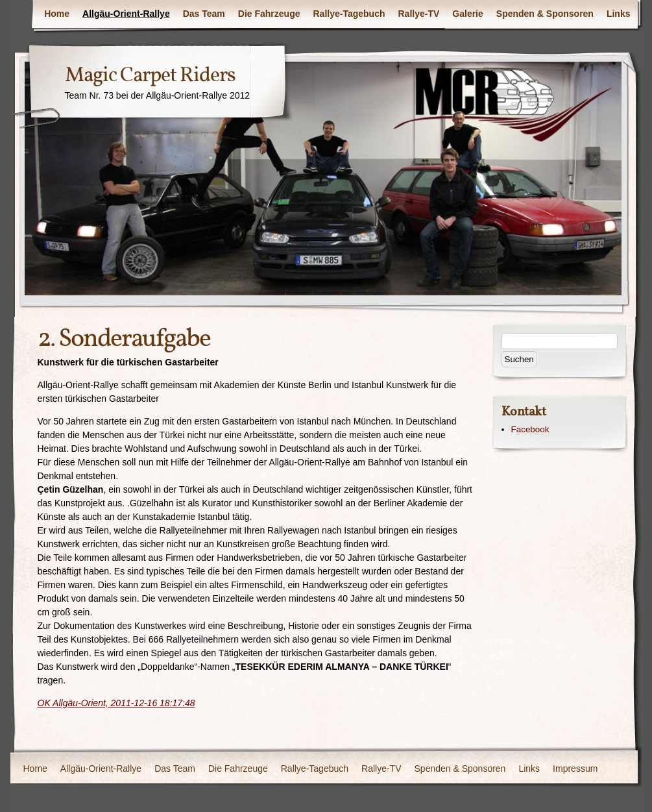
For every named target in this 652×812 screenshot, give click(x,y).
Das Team (204, 14)
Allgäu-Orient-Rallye (126, 14)
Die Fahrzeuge (269, 14)
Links (619, 14)
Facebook (530, 429)
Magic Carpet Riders (150, 76)
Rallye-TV (419, 14)
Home (57, 14)
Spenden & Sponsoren (545, 14)
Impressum (575, 769)
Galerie (467, 14)
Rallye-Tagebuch (349, 14)
